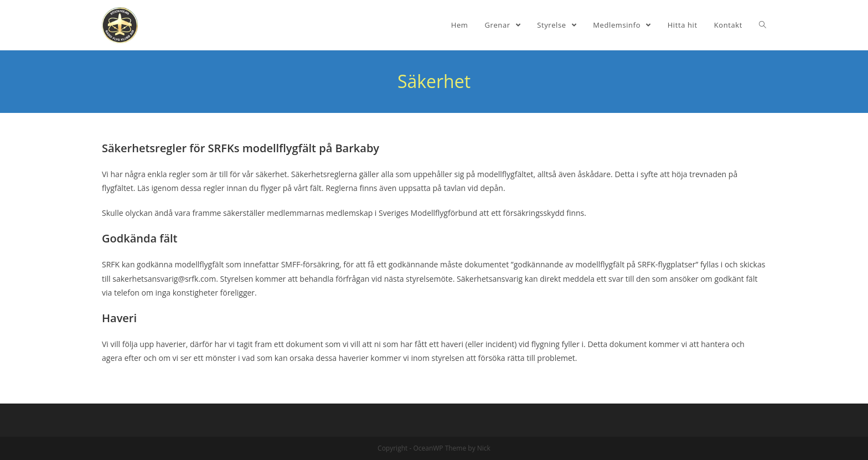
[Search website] (763, 25)
